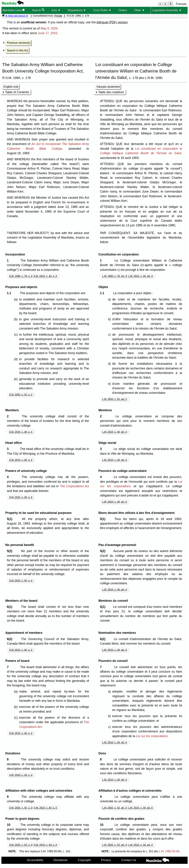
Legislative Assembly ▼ (167, 10)
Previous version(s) (19, 43)
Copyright (84, 860)
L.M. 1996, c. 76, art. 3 (114, 276)
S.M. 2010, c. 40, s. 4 (21, 432)
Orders (123, 10)
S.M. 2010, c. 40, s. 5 (45, 808)
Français (181, 4)
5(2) (10, 551)
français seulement (108, 87)
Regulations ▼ (77, 10)
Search (38, 10)
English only (11, 87)
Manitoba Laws (14, 10)
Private (58, 16)
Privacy (106, 860)
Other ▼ (139, 10)
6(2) (10, 639)
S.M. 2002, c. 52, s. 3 (21, 808)
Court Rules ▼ (102, 10)
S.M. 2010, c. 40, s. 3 (45, 276)
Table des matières (111, 92)
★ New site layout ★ (17, 16)
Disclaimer (61, 860)
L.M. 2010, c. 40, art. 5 (140, 808)
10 (9, 825)
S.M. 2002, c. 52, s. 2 (21, 395)
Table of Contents (17, 92)
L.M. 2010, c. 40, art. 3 (140, 276)
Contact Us (129, 860)
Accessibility (35, 860)
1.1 (10, 293)
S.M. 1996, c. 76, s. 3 (21, 276)
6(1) (10, 607)
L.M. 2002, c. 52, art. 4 (114, 845)
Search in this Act (17, 50)
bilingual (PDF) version (112, 22)
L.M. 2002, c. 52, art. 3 (114, 808)
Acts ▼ (56, 10)
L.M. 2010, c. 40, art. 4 (114, 432)
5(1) (10, 519)
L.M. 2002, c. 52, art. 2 (114, 399)
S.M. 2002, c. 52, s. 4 (21, 845)
